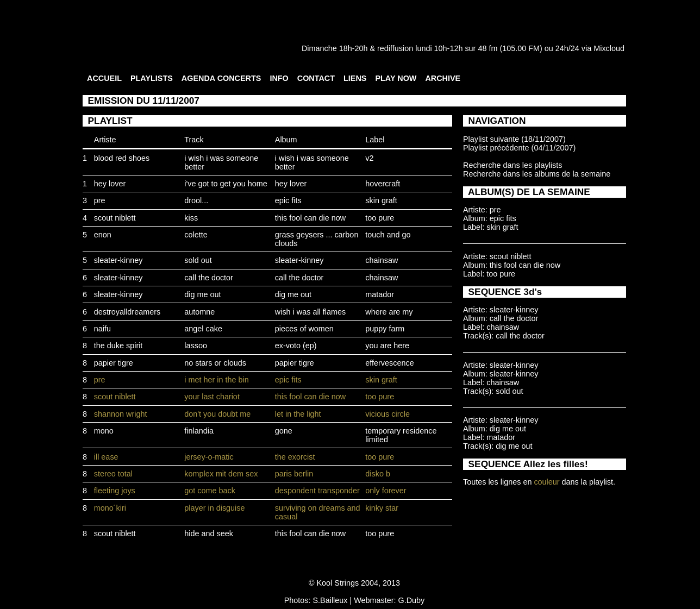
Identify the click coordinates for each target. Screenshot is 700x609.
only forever (386, 491)
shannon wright (121, 414)
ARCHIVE (443, 78)
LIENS (355, 78)
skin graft (381, 200)
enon (103, 235)
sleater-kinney (118, 260)
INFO (279, 78)
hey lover (110, 184)
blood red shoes (122, 158)
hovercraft (383, 184)
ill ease (106, 457)
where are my (389, 312)
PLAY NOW (396, 78)
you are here (387, 346)
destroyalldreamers (127, 312)
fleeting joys (115, 491)
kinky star (382, 508)
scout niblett (115, 218)
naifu (102, 329)
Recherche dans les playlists (512, 165)
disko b (378, 474)
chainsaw (382, 260)
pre (100, 200)
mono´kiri (110, 508)
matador (380, 294)
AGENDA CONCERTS (221, 78)
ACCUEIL (104, 78)
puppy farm (385, 329)
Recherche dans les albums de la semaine (537, 174)
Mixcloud (609, 48)
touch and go (388, 235)
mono (104, 431)
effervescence (389, 363)
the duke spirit (118, 346)
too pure (380, 218)
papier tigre (114, 363)
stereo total (113, 474)
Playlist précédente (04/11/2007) (519, 148)
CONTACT (316, 78)
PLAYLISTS (152, 78)
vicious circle (387, 414)
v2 (369, 158)
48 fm (487, 48)
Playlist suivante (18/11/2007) (514, 139)
